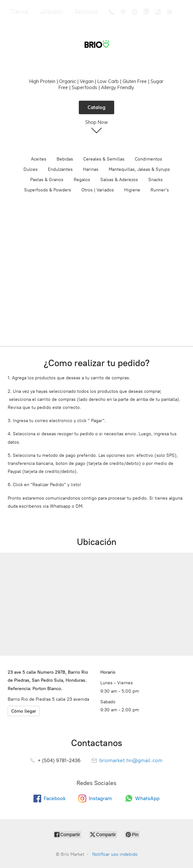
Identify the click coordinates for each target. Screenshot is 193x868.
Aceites (39, 159)
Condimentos (148, 159)
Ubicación (51, 11)
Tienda (19, 11)
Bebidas (65, 159)
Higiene (132, 190)
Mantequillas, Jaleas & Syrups (139, 169)
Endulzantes (60, 169)
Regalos (82, 180)
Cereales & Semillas (104, 159)
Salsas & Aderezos (119, 180)
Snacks (156, 180)
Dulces (31, 169)
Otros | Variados (98, 190)
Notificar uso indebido (115, 854)
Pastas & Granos (47, 180)
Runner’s (160, 190)
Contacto (86, 11)
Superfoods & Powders (48, 190)
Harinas (91, 169)
